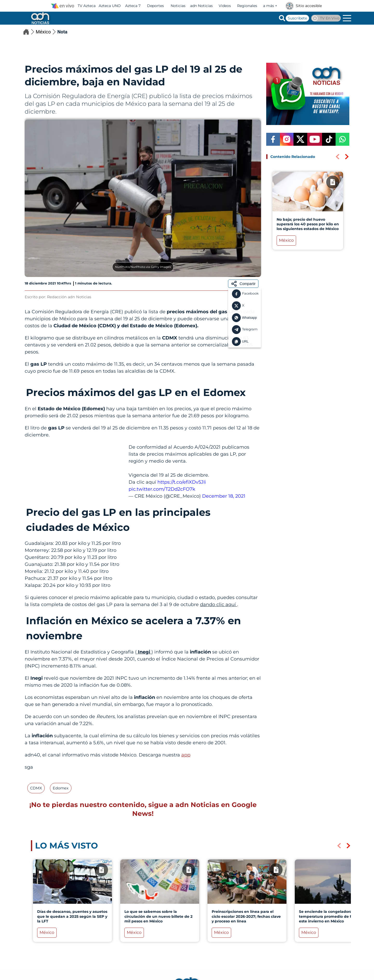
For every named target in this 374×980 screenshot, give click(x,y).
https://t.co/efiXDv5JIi (182, 482)
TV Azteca (87, 6)
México (47, 32)
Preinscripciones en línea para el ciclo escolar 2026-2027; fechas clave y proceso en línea (246, 916)
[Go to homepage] (40, 18)
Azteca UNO (110, 6)
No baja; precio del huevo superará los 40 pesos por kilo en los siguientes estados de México (308, 224)
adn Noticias (201, 6)
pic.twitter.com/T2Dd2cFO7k (162, 489)
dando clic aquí (219, 604)
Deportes (155, 6)
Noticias (178, 6)
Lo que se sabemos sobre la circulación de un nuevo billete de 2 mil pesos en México (158, 916)
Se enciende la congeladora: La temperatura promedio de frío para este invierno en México (332, 916)
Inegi (144, 652)
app (186, 755)
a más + (270, 6)
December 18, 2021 (224, 496)
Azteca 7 (133, 6)
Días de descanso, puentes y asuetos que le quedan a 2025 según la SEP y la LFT (72, 916)
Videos (225, 6)
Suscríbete (297, 18)
